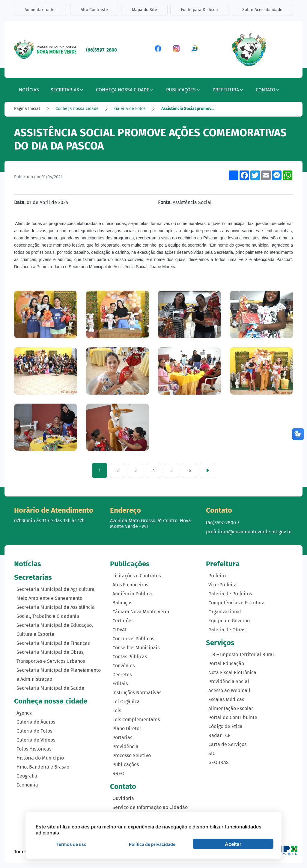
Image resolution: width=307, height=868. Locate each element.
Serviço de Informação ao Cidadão (150, 808)
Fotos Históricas (34, 749)
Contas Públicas (130, 657)
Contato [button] (267, 90)
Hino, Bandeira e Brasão (43, 767)
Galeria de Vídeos (36, 740)
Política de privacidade (152, 844)
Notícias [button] (29, 90)
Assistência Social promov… (188, 109)
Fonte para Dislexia (200, 10)
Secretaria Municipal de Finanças (53, 643)
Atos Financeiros (130, 585)
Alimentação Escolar (231, 709)
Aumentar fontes (41, 10)
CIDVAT (120, 630)
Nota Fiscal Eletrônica (232, 673)
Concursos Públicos (133, 639)
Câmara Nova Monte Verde (142, 612)
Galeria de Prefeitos (230, 594)
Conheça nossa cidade (77, 109)
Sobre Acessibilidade (262, 10)
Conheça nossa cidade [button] (125, 90)
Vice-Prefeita (223, 585)
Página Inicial (27, 109)
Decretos (122, 675)
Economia (27, 785)
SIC (212, 754)
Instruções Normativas (137, 693)
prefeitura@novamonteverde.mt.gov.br (249, 532)
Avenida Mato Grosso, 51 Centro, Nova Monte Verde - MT (151, 524)
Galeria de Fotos (130, 109)
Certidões (123, 621)
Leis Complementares (136, 720)
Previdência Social (229, 682)
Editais (120, 684)
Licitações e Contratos (137, 576)
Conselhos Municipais (136, 648)
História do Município (40, 758)
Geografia (27, 776)
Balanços (122, 603)
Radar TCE (219, 736)
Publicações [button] (183, 90)
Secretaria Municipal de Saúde (50, 688)
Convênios (124, 666)
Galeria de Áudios (36, 722)
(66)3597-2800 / (223, 523)
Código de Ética (225, 727)
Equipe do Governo (229, 621)
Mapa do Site (145, 10)
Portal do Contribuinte (233, 718)
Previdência (125, 747)
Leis (117, 711)
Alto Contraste (94, 10)
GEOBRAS (219, 763)
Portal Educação (226, 664)
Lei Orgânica (126, 702)
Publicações (126, 765)
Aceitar (233, 844)
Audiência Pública (132, 594)
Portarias (122, 738)
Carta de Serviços (227, 745)
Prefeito (217, 576)
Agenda (25, 713)
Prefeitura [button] (228, 90)
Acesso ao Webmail (229, 691)
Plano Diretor (127, 729)
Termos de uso (72, 844)
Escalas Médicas (226, 700)
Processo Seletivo (132, 756)
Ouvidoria (123, 799)
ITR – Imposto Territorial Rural (241, 655)
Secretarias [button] (67, 90)
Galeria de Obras (227, 630)
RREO (118, 774)
